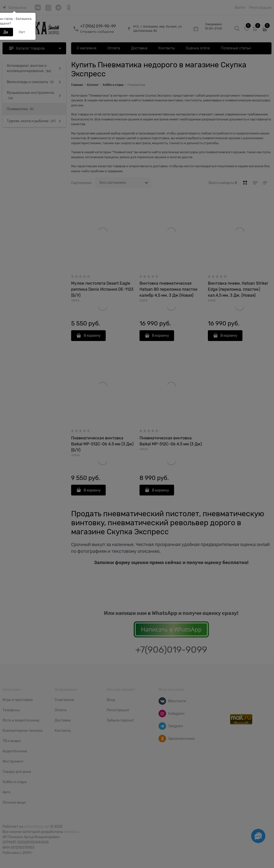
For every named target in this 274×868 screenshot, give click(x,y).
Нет (22, 32)
